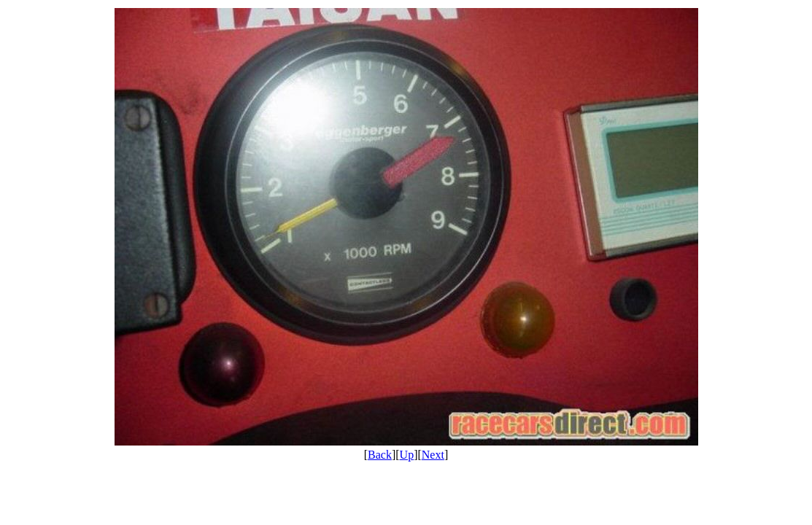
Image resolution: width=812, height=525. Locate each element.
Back (380, 455)
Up (407, 455)
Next (433, 455)
